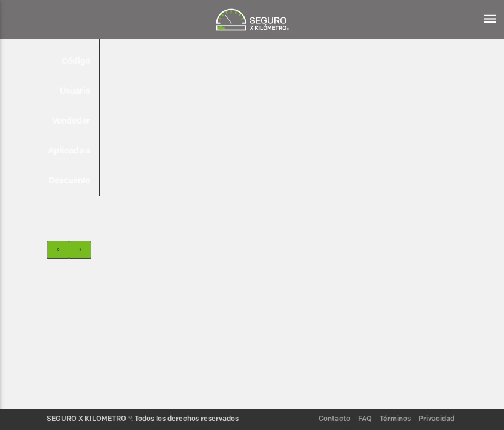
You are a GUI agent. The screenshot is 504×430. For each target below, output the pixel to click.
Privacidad (436, 419)
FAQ (365, 419)
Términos (395, 419)
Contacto (335, 419)
